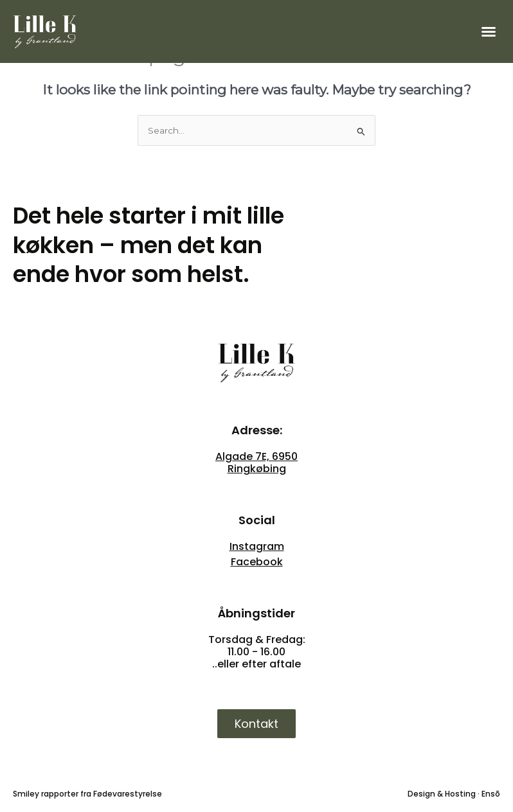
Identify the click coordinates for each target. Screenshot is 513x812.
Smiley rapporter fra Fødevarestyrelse (87, 794)
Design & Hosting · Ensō (454, 794)
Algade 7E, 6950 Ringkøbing (256, 463)
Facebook (257, 562)
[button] (489, 31)
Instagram (257, 546)
